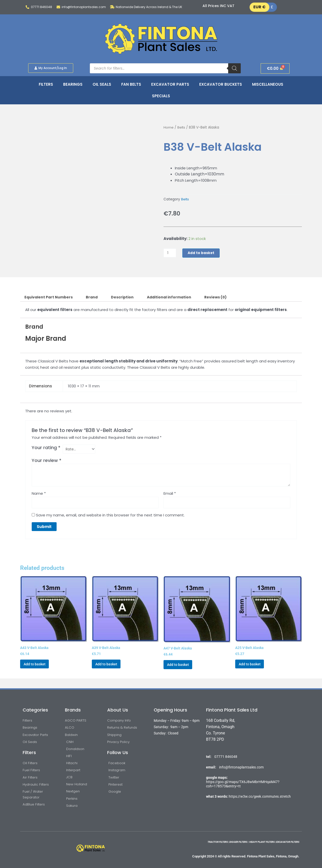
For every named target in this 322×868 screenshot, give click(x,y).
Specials (161, 96)
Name (39, 495)
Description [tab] (127, 298)
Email (170, 495)
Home (169, 127)
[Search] (234, 68)
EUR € (259, 7)
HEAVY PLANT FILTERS (262, 842)
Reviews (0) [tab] (225, 298)
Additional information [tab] (176, 298)
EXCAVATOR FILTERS (288, 842)
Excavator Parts (170, 84)
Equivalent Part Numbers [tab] (50, 298)
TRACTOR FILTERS (218, 842)
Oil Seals (102, 84)
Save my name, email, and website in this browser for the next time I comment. (110, 517)
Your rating (46, 448)
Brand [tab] (96, 298)
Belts (182, 127)
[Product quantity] (170, 253)
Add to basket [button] (37, 667)
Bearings (73, 84)
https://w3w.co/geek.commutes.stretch (260, 791)
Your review (47, 461)
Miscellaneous (268, 84)
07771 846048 (226, 751)
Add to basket (203, 253)
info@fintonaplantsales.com (241, 762)
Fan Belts (131, 84)
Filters (46, 84)
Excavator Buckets (221, 84)
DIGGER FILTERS (238, 842)
